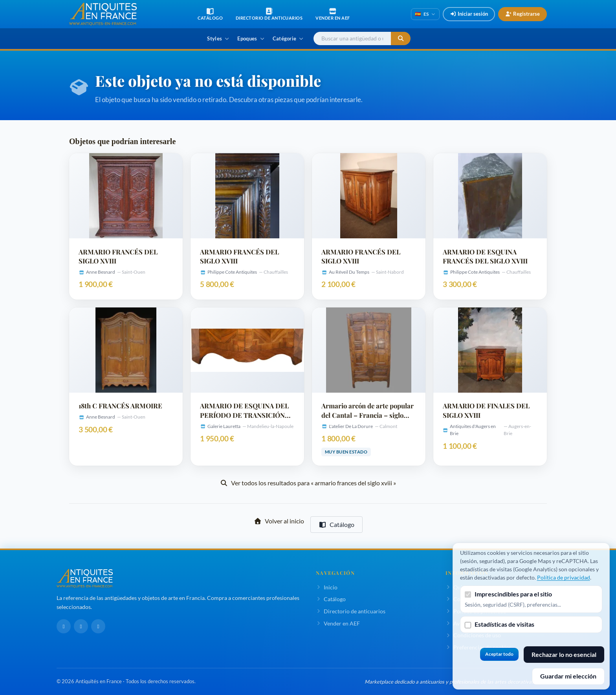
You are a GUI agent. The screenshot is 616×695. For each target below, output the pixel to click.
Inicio (327, 587)
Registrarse (522, 14)
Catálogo (336, 524)
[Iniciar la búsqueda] (401, 39)
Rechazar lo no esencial (564, 654)
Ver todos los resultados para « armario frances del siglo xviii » (308, 483)
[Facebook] (64, 626)
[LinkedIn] (81, 626)
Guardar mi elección (568, 676)
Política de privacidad (564, 577)
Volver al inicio (279, 521)
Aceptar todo (499, 654)
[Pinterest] (98, 626)
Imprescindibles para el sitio (513, 594)
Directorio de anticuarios (351, 611)
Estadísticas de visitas (504, 624)
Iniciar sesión (469, 14)
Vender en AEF (338, 623)
